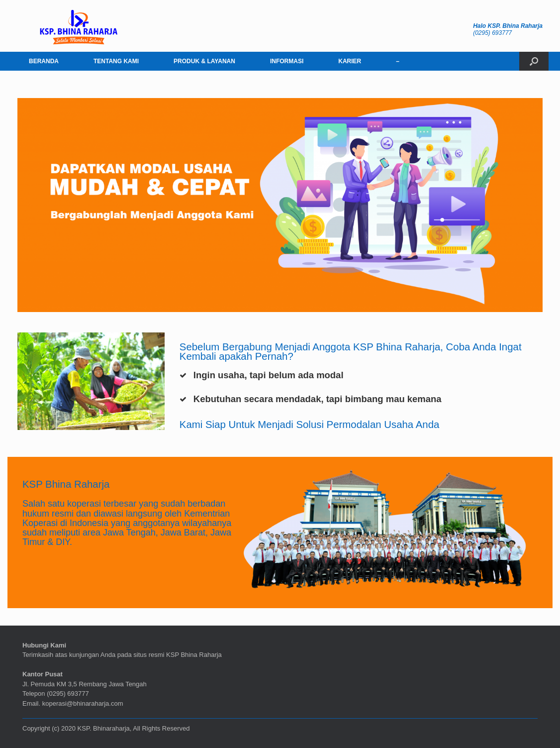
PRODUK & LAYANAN (204, 61)
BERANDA (44, 61)
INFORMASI (287, 61)
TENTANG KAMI (116, 61)
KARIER (350, 61)
